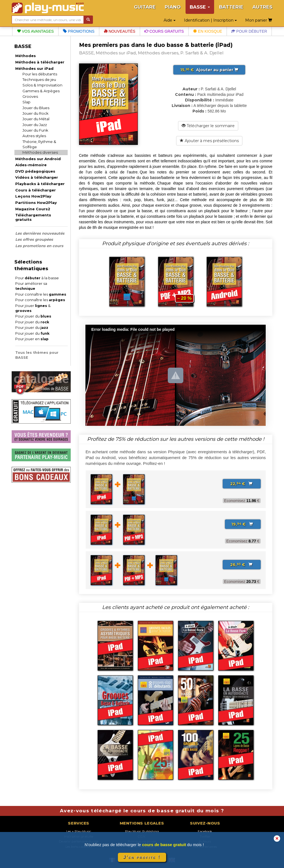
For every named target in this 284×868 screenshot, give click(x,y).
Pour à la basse (37, 278)
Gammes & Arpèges (41, 91)
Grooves (30, 96)
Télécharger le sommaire (208, 126)
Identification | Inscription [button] (210, 20)
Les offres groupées (34, 239)
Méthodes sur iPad (34, 68)
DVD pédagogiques (35, 171)
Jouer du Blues (36, 108)
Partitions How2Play (36, 203)
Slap (26, 102)
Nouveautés (120, 31)
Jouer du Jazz (35, 125)
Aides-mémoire (31, 165)
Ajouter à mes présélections (209, 141)
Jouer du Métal (36, 119)
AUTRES (262, 7)
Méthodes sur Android (38, 159)
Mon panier (259, 20)
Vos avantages (35, 31)
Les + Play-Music (79, 831)
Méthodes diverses (40, 152)
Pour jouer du (33, 316)
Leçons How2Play (33, 196)
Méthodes (26, 56)
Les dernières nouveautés (40, 233)
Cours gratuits (164, 31)
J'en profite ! (142, 857)
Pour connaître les (41, 294)
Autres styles (34, 136)
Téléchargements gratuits (33, 217)
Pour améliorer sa (31, 286)
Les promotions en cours (39, 246)
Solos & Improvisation (42, 85)
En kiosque (208, 31)
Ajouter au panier (209, 70)
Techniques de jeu (39, 80)
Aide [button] (170, 20)
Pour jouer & (33, 308)
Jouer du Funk (35, 130)
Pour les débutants (40, 74)
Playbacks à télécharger (40, 184)
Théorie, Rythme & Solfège (39, 144)
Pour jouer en (32, 339)
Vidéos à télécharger (37, 177)
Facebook (205, 831)
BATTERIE (231, 7)
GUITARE (145, 7)
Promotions (79, 31)
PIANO (173, 7)
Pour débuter (249, 31)
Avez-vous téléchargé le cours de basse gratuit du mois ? (142, 811)
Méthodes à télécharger (40, 62)
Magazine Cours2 (33, 209)
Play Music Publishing (142, 831)
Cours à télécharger (35, 190)
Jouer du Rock (35, 113)
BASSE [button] (200, 7)
